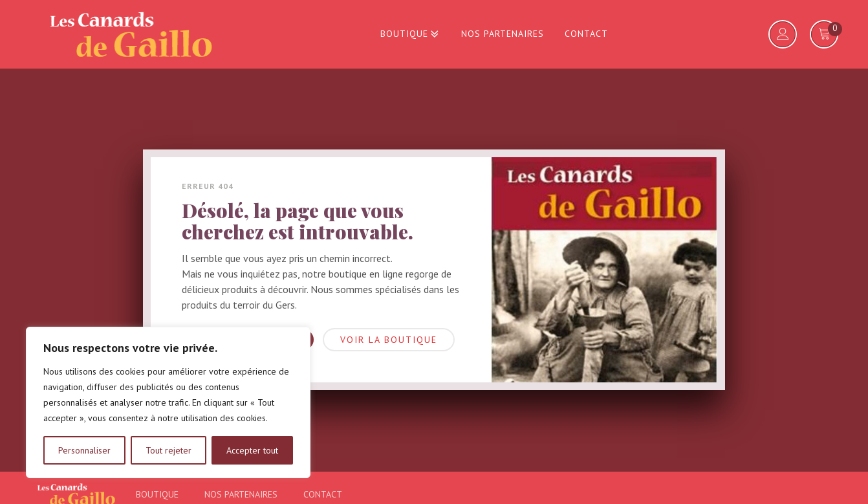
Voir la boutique (389, 340)
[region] (168, 402)
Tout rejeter (168, 450)
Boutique (411, 34)
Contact (586, 34)
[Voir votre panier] (824, 34)
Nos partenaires (503, 34)
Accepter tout (252, 450)
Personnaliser (84, 450)
